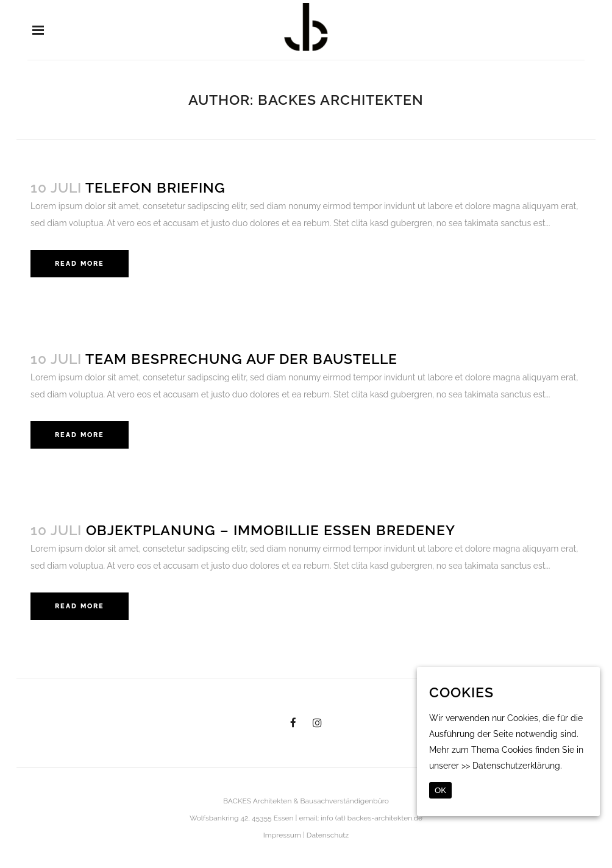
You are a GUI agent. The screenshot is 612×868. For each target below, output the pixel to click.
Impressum (282, 835)
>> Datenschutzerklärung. (512, 766)
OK (440, 790)
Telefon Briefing (155, 187)
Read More (80, 264)
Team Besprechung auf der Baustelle (241, 359)
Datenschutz (328, 835)
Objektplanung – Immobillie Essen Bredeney (271, 530)
